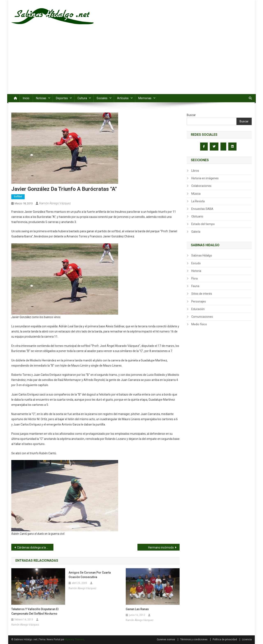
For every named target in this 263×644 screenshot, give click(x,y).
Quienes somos (166, 639)
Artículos (123, 98)
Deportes (62, 98)
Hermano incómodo (161, 547)
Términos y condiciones (194, 639)
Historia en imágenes (205, 178)
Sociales (102, 98)
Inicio (26, 98)
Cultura (82, 98)
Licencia (247, 639)
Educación (198, 309)
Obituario (197, 216)
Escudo (196, 263)
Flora (194, 278)
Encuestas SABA (202, 209)
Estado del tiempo (203, 224)
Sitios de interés (202, 294)
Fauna (195, 286)
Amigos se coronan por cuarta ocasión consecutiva (90, 575)
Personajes (199, 301)
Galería (196, 232)
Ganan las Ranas (137, 609)
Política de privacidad (225, 639)
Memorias (145, 98)
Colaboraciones (201, 186)
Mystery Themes (74, 639)
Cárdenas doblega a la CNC (35, 547)
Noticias (41, 98)
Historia (196, 271)
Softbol (18, 197)
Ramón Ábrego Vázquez (55, 203)
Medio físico (199, 324)
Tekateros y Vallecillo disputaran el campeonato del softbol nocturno (35, 611)
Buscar (191, 115)
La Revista (198, 201)
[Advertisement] (131, 63)
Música (196, 194)
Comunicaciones (202, 317)
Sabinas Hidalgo (202, 255)
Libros (195, 171)
